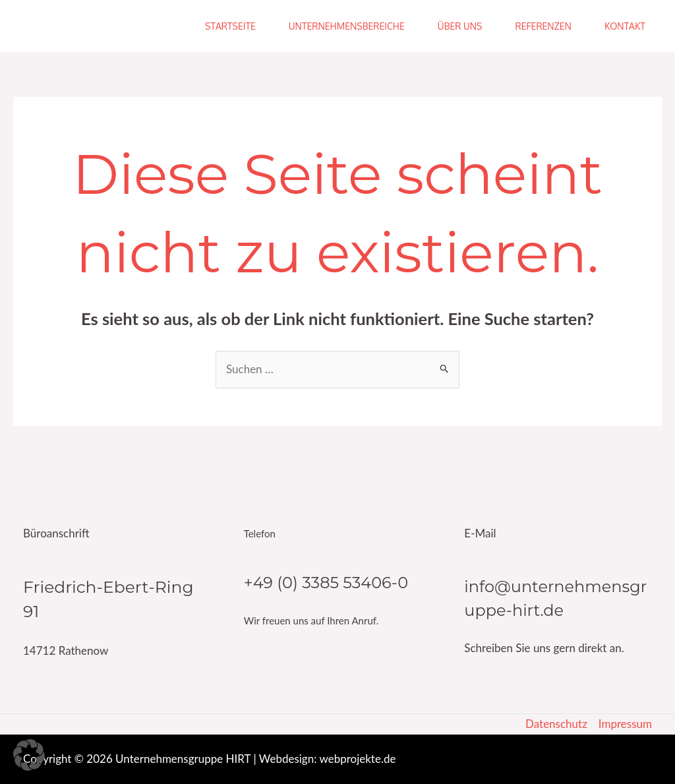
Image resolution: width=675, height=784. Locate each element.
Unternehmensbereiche (347, 26)
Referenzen (543, 26)
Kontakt (625, 26)
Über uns (460, 26)
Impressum (625, 724)
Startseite (230, 26)
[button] (29, 755)
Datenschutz (556, 724)
